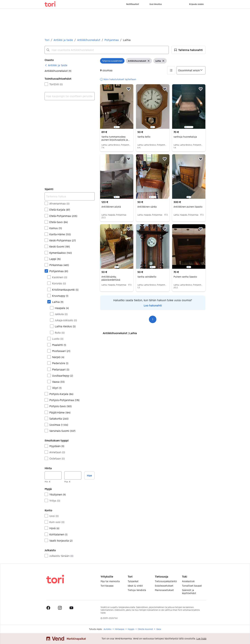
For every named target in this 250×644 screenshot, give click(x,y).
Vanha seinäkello (147, 277)
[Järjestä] (191, 70)
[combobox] (107, 50)
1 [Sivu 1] (153, 319)
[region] (117, 107)
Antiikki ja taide (63, 40)
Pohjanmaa (112, 40)
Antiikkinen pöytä (111, 207)
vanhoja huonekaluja (185, 137)
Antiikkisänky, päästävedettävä (111, 278)
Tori (47, 40)
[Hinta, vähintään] (53, 475)
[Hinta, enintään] (73, 475)
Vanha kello (144, 137)
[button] (188, 50)
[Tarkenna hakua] (70, 196)
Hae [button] (89, 475)
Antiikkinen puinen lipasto (188, 207)
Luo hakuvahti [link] (153, 305)
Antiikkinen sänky (147, 207)
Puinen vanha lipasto (185, 277)
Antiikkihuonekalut (89, 40)
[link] (56, 65)
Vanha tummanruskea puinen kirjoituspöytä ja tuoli (115, 140)
